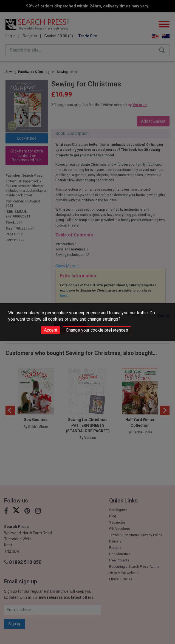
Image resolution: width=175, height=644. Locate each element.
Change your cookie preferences (97, 330)
